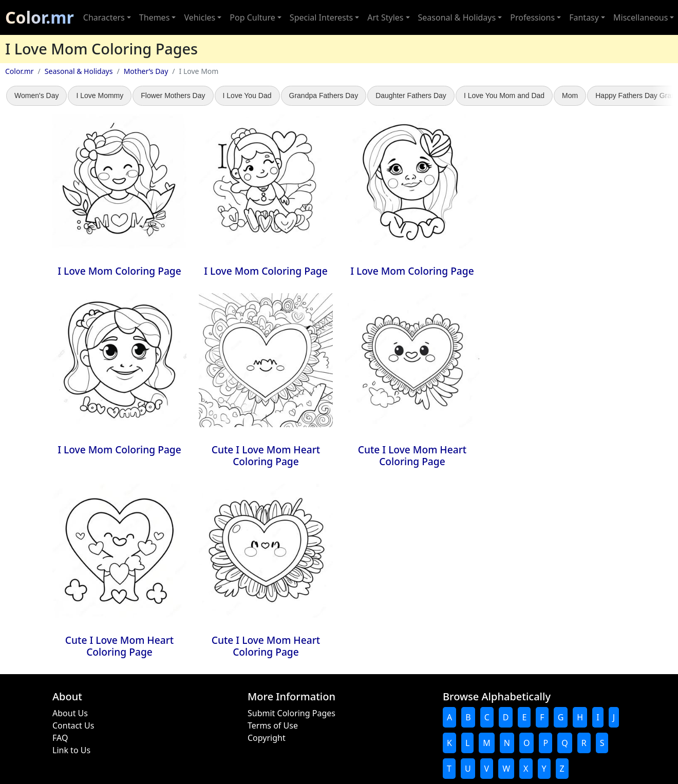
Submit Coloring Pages (291, 713)
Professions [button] (532, 17)
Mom (570, 95)
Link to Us (71, 750)
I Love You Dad (247, 95)
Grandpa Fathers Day (324, 95)
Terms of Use (273, 725)
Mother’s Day (146, 71)
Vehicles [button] (200, 17)
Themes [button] (154, 17)
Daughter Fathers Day (411, 95)
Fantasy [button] (584, 17)
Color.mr (40, 17)
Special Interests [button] (321, 17)
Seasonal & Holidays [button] (457, 17)
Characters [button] (104, 17)
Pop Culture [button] (252, 17)
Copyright (267, 738)
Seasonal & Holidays (79, 71)
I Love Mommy (100, 95)
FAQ (60, 738)
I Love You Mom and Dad (504, 95)
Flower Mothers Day (173, 95)
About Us (70, 713)
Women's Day (36, 95)
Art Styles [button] (385, 17)
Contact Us (73, 725)
